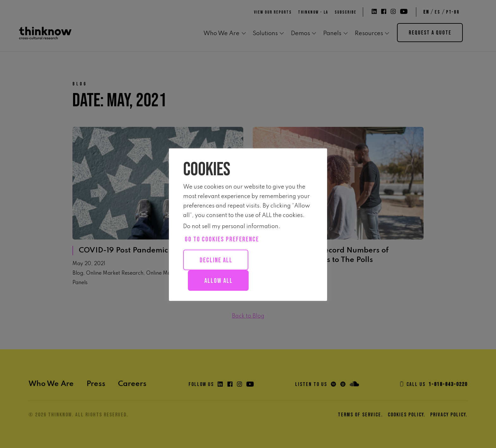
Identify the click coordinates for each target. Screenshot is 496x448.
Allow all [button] (219, 281)
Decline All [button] (216, 260)
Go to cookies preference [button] (222, 239)
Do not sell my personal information (231, 227)
